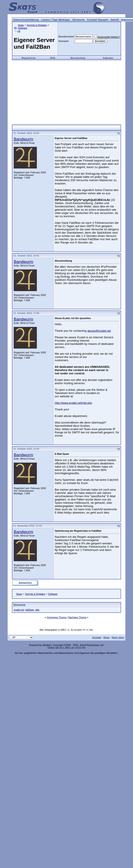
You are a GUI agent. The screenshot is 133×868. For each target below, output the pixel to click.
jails (37, 610)
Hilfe (53, 58)
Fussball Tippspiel (98, 20)
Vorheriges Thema (56, 617)
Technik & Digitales (37, 25)
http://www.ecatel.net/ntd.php (73, 403)
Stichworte (78, 20)
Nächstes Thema (77, 617)
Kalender (108, 58)
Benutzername (66, 36)
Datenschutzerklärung (26, 20)
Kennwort (63, 41)
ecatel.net (19, 610)
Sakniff (115, 20)
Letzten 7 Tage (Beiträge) (56, 20)
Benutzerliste (78, 58)
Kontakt (97, 637)
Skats (21, 25)
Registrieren (29, 58)
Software (23, 28)
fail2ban (30, 610)
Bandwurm (23, 139)
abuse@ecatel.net (99, 331)
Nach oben (118, 637)
